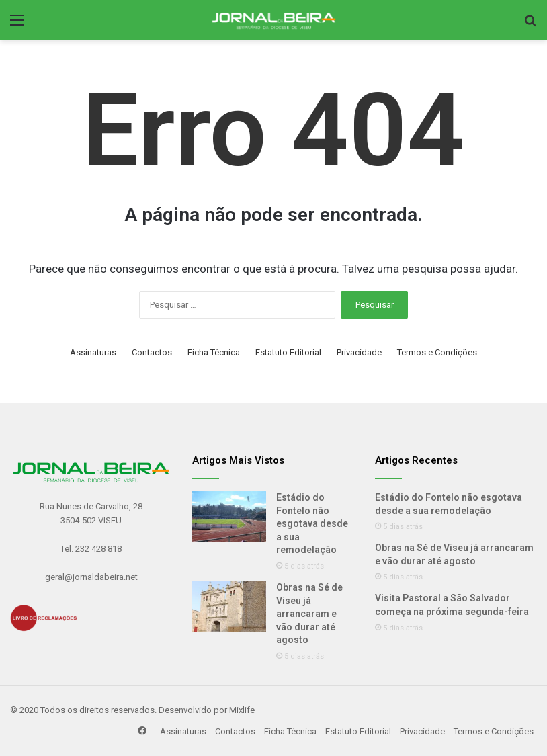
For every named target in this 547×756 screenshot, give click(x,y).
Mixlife (242, 710)
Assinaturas (93, 352)
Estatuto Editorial (288, 352)
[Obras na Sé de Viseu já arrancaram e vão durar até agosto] (229, 606)
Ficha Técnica (214, 352)
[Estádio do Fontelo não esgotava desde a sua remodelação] (229, 516)
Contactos (152, 352)
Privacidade (359, 352)
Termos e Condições (437, 352)
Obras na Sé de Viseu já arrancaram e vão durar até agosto (309, 614)
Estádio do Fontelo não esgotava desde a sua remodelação (312, 523)
